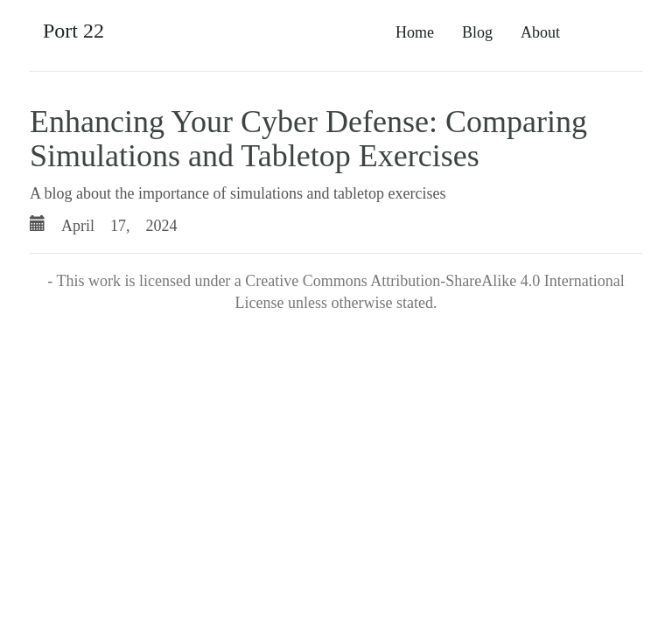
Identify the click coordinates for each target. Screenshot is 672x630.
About (540, 32)
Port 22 (73, 31)
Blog (477, 32)
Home (415, 32)
